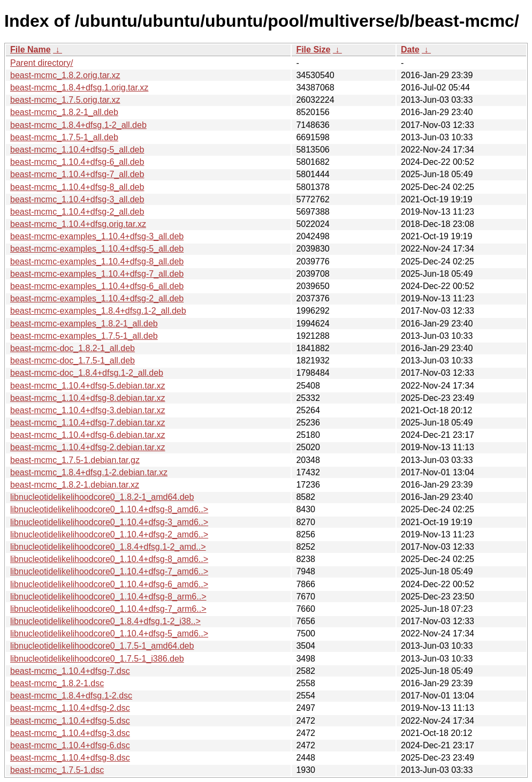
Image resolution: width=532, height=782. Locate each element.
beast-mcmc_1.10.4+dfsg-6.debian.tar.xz (88, 435)
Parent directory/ (41, 63)
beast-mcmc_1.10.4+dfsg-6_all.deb (77, 162)
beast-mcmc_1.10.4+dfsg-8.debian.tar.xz (88, 398)
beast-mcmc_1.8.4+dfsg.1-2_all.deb (78, 125)
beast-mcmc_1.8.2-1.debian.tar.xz (75, 485)
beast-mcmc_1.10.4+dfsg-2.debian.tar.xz (88, 447)
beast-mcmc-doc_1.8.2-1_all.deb (73, 348)
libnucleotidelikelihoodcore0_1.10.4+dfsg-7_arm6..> (108, 609)
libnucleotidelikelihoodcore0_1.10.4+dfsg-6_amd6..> (109, 584)
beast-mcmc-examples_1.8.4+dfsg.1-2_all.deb (98, 311)
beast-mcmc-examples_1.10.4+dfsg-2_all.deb (97, 298)
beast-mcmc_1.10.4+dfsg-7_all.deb (77, 174)
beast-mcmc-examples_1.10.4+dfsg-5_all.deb (97, 249)
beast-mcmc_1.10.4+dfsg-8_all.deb (77, 187)
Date (410, 50)
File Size (313, 50)
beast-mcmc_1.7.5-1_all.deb (64, 137)
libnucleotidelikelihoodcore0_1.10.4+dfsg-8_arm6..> (108, 597)
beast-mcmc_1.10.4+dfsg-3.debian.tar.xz (88, 410)
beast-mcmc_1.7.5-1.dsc (57, 770)
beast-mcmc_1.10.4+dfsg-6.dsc (70, 745)
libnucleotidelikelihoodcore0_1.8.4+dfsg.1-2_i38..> (105, 621)
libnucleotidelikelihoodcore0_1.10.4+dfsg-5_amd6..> (109, 633)
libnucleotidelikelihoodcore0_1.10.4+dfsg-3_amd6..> (109, 522)
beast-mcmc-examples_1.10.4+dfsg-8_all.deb (97, 261)
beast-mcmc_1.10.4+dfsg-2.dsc (70, 708)
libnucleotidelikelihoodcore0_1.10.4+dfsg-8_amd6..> (109, 509)
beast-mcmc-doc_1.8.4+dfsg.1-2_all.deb (87, 373)
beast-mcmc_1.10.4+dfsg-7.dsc (70, 671)
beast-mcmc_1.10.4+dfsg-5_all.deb (77, 150)
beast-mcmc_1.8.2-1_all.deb (64, 112)
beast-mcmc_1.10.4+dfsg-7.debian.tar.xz (88, 423)
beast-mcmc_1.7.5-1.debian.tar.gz (75, 460)
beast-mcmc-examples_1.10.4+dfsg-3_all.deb (97, 236)
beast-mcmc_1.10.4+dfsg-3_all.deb (77, 199)
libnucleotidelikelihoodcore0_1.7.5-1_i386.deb (97, 659)
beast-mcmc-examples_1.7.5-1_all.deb (84, 336)
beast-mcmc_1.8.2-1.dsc (57, 683)
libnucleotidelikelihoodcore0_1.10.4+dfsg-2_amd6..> (109, 534)
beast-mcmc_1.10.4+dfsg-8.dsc (70, 758)
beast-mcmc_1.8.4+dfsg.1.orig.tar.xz (79, 88)
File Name (31, 50)
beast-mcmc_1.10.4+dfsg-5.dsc (70, 721)
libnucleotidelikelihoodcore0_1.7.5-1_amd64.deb (102, 646)
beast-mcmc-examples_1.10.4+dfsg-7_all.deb (97, 274)
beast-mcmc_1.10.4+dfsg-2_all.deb (77, 212)
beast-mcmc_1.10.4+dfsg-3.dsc (70, 733)
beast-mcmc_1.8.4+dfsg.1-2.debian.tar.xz (89, 472)
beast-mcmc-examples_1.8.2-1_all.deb (84, 324)
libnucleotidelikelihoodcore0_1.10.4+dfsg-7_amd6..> (109, 571)
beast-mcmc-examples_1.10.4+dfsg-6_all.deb (97, 286)
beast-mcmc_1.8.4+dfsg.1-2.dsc (71, 696)
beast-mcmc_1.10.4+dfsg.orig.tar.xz (78, 224)
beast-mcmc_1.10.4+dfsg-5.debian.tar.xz (88, 386)
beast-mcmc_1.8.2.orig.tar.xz (65, 75)
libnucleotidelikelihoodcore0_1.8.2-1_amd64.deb (102, 497)
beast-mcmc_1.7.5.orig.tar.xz (65, 100)
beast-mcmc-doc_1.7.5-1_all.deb (73, 360)
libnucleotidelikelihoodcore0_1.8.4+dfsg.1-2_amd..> (108, 547)
